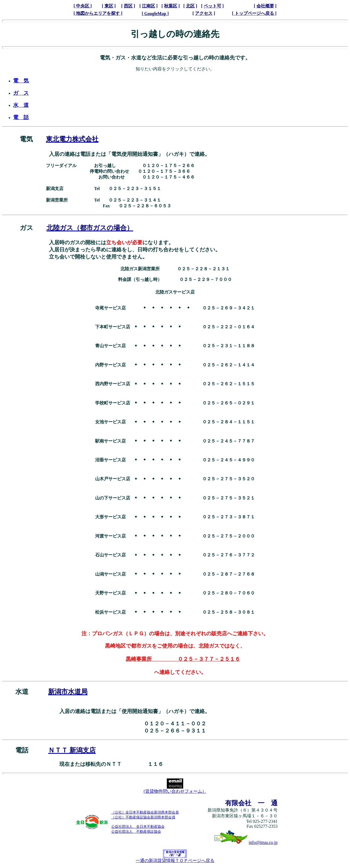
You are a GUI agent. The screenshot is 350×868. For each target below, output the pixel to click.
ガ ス (21, 93)
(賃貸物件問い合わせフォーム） (175, 789)
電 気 (21, 81)
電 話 (21, 117)
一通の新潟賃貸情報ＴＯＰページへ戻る (175, 858)
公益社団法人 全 (126, 827)
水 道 (21, 105)
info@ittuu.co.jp (263, 842)
